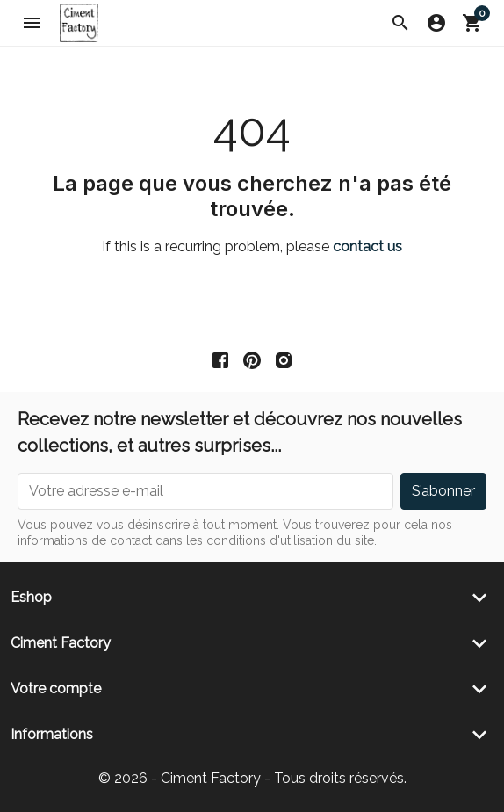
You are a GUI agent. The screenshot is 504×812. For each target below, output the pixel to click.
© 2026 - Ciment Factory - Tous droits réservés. (252, 778)
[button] (400, 23)
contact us (367, 246)
